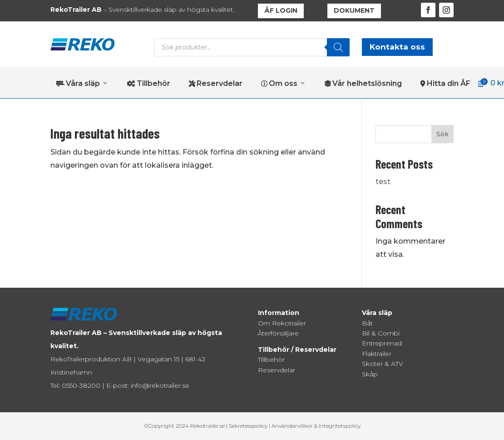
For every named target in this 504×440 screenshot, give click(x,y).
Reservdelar (216, 83)
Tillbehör (149, 83)
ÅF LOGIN (281, 10)
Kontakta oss (397, 47)
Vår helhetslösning (363, 83)
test (383, 182)
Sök (442, 134)
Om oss (284, 84)
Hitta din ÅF (445, 83)
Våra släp (82, 84)
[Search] (338, 47)
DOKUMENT (354, 10)
